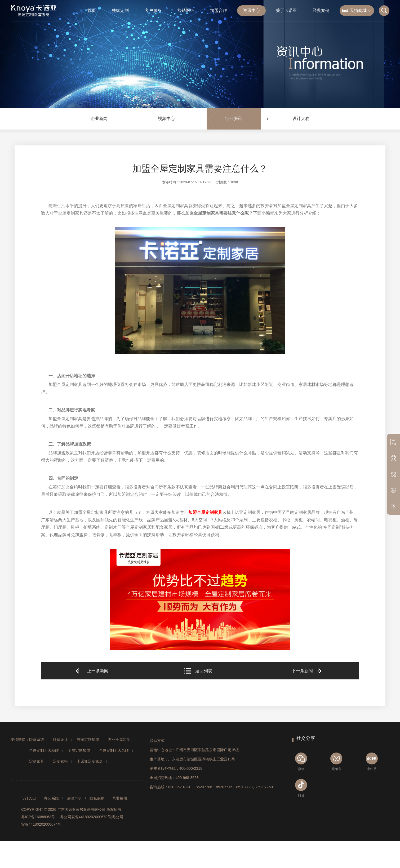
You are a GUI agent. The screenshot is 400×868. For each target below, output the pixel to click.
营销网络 (186, 10)
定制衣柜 (60, 761)
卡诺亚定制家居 (90, 761)
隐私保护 (97, 798)
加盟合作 (219, 10)
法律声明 (74, 798)
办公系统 (51, 798)
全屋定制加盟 (79, 750)
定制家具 (37, 761)
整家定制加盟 (88, 740)
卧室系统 (37, 740)
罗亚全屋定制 (119, 740)
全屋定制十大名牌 (114, 750)
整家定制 (120, 10)
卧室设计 (60, 740)
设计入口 (29, 798)
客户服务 (153, 10)
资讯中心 (251, 10)
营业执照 (120, 798)
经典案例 (321, 10)
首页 (92, 10)
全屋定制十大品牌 (44, 750)
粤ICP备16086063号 (38, 817)
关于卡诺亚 (286, 10)
